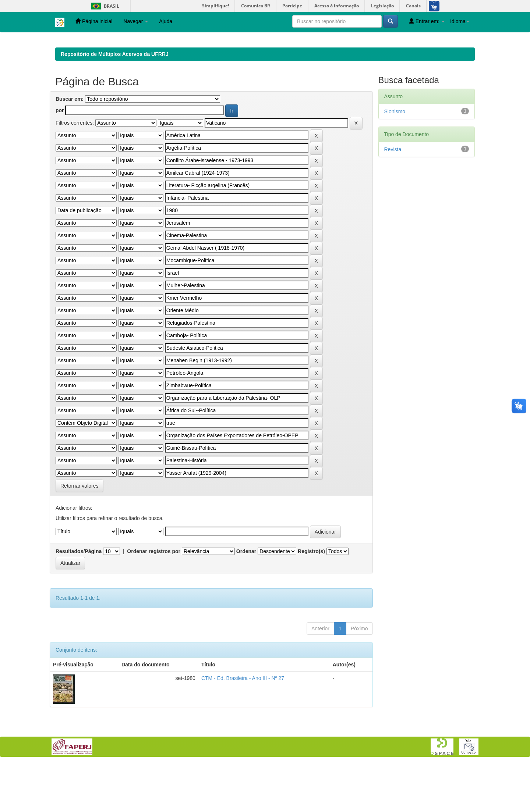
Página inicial (94, 21)
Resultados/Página (79, 599)
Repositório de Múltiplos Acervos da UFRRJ (115, 102)
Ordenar (246, 599)
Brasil (104, 6)
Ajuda (166, 21)
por (60, 158)
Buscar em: (70, 147)
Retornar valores (79, 534)
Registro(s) (311, 599)
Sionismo (395, 159)
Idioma (460, 21)
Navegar (136, 21)
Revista (393, 197)
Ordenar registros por (154, 599)
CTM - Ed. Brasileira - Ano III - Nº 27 (243, 726)
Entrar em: (427, 21)
